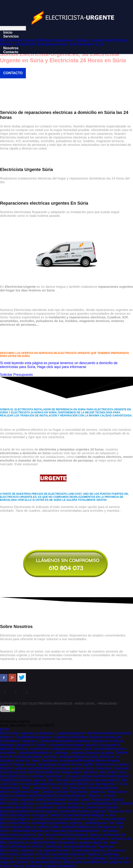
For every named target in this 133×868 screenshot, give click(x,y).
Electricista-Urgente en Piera (22, 846)
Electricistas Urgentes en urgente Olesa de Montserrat (42, 803)
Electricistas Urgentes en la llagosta (28, 850)
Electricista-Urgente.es (51, 704)
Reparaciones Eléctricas (71, 40)
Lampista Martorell (42, 757)
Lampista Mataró (70, 757)
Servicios (11, 36)
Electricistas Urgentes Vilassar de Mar (101, 811)
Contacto (11, 52)
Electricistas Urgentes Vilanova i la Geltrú (84, 796)
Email (4, 729)
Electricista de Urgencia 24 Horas (26, 40)
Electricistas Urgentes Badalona (25, 800)
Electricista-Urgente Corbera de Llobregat (74, 858)
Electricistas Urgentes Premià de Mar (66, 764)
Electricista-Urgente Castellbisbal (51, 866)
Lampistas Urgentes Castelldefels (62, 737)
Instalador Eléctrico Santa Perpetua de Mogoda (87, 800)
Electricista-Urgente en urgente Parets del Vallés (88, 819)
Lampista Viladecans (90, 792)
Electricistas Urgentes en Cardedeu (38, 831)
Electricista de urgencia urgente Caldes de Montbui (39, 827)
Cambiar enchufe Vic (57, 792)
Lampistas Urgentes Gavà (72, 749)
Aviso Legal (85, 704)
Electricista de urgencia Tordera (31, 843)
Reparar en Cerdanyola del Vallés (47, 741)
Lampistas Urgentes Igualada (91, 753)
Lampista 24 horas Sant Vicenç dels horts (63, 788)
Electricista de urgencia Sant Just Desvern (33, 835)
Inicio (8, 32)
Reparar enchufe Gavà (33, 749)
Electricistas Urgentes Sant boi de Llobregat (43, 776)
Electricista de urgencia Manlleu (47, 811)
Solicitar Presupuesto (16, 375)
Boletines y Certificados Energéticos (28, 44)
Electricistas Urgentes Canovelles (92, 831)
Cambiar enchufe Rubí (30, 768)
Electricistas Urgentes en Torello (25, 854)
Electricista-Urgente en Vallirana (25, 819)
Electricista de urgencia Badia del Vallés (87, 843)
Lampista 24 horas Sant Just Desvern (47, 784)
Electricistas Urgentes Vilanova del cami (60, 862)
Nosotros (11, 48)
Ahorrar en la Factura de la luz (80, 44)
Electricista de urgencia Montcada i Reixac (74, 760)
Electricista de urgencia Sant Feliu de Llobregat (47, 780)
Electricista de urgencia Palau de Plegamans (80, 846)
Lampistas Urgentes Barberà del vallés (85, 733)
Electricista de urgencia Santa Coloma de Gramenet (88, 768)
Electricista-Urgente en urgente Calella (30, 815)
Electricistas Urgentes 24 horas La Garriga (43, 839)
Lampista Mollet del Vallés (20, 760)
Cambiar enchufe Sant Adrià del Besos (30, 772)
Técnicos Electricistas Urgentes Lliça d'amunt (91, 850)
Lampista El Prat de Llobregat (38, 745)
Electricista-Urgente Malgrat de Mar (88, 815)
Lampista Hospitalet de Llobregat (42, 753)
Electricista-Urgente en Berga (23, 823)
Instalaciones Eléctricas (109, 40)
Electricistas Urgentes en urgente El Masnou (50, 807)
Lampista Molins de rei (102, 757)
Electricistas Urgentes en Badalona (27, 733)
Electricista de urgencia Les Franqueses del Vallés (85, 823)
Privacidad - (108, 704)
